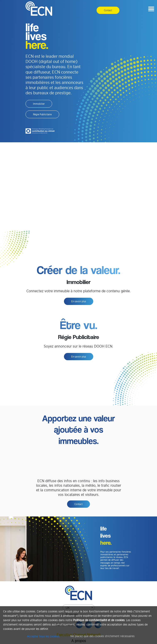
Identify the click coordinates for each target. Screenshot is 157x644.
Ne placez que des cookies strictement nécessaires (102, 636)
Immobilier (39, 104)
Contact (108, 10)
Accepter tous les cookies (43, 636)
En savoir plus (79, 301)
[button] (150, 9)
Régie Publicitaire (42, 114)
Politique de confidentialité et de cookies (99, 620)
